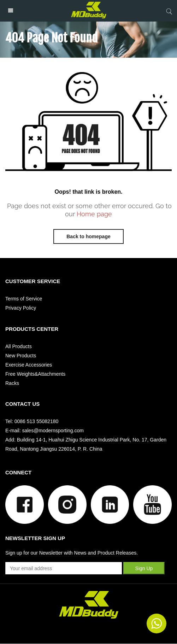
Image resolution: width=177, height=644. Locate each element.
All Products (19, 346)
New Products (21, 356)
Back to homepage (88, 236)
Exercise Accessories (29, 365)
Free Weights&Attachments (35, 374)
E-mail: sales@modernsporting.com (45, 431)
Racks (12, 383)
